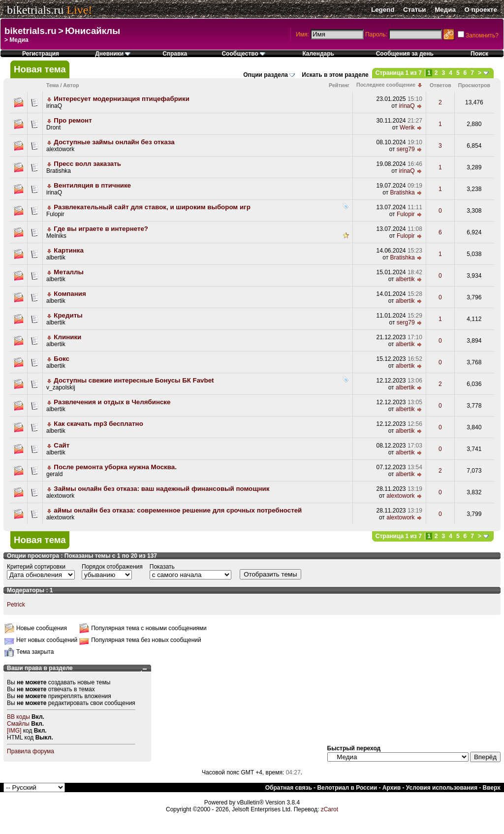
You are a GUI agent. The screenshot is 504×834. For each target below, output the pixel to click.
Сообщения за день (405, 54)
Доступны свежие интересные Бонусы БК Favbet (134, 380)
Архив (392, 788)
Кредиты (68, 315)
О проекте (481, 10)
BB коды (18, 717)
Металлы (69, 272)
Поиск (479, 54)
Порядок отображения (112, 567)
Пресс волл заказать (87, 164)
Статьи (414, 10)
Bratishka (59, 171)
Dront (53, 128)
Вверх (492, 788)
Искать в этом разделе (335, 75)
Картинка (69, 250)
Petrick (16, 605)
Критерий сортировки (36, 567)
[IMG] (14, 731)
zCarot (330, 809)
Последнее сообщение (386, 85)
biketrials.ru (35, 10)
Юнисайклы (93, 31)
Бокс (62, 359)
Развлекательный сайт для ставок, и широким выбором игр (152, 207)
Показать (162, 567)
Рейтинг (339, 85)
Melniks (56, 236)
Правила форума (31, 751)
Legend (383, 10)
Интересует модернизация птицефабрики (122, 99)
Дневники (113, 54)
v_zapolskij (61, 387)
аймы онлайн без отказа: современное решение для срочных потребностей (178, 510)
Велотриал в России (347, 788)
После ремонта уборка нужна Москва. (115, 467)
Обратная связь (289, 788)
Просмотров (474, 85)
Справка (175, 54)
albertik (56, 257)
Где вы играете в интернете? (101, 229)
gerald (54, 474)
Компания (70, 294)
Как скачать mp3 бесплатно (98, 424)
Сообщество (243, 54)
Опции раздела (266, 75)
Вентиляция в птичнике (92, 185)
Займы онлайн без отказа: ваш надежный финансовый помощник (161, 489)
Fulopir (55, 214)
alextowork (60, 149)
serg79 (406, 149)
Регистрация (41, 54)
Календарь (318, 54)
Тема (52, 85)
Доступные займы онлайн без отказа (114, 142)
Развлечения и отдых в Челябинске (112, 402)
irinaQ (54, 106)
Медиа (445, 10)
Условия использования (442, 788)
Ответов (441, 85)
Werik (407, 128)
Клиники (67, 337)
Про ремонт (73, 120)
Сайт (62, 445)
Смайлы (18, 724)
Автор (71, 85)
